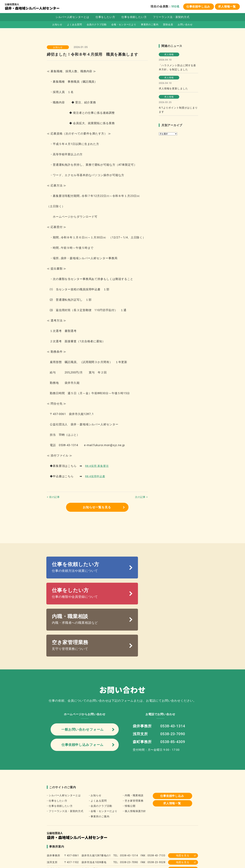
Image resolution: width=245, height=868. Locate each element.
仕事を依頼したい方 (134, 18)
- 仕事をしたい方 (57, 756)
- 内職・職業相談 (133, 750)
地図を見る (183, 810)
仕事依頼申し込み (198, 7)
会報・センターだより (124, 25)
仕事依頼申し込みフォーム (82, 699)
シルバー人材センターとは (72, 18)
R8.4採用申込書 (96, 476)
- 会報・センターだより (103, 766)
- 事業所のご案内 (99, 771)
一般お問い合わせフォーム (82, 683)
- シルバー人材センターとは (64, 750)
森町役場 (170, 844)
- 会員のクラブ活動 (101, 761)
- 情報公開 (129, 761)
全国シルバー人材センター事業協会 (71, 844)
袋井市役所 (153, 844)
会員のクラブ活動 (96, 25)
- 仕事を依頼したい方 (60, 761)
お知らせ (57, 25)
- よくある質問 (98, 756)
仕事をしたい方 (105, 18)
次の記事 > (141, 497)
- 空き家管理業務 (133, 756)
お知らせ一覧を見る (97, 507)
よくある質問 (74, 25)
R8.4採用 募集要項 (98, 466)
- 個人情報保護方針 (134, 766)
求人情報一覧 (227, 7)
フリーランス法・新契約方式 (171, 18)
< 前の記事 (53, 497)
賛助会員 (168, 25)
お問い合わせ (185, 25)
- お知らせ (95, 750)
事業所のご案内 (150, 25)
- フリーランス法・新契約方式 (65, 766)
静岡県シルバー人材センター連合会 (119, 844)
